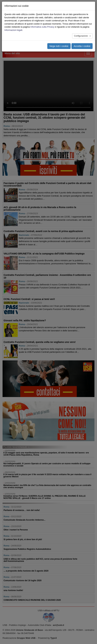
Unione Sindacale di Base (29, 630)
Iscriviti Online (81, 16)
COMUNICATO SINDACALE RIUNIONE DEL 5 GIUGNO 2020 (32, 600)
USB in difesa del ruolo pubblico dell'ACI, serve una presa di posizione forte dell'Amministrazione (40, 560)
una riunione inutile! (13, 590)
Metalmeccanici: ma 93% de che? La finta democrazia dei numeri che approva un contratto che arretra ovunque (47, 486)
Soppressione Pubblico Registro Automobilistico (27, 549)
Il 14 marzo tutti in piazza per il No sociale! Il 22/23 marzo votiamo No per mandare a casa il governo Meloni (47, 476)
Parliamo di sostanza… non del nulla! (22, 510)
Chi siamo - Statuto (83, 4)
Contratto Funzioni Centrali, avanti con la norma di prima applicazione (43, 231)
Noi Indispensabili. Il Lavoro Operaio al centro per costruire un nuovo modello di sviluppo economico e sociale (47, 465)
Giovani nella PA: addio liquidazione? (25, 320)
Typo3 (54, 638)
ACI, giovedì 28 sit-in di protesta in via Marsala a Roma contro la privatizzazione (40, 209)
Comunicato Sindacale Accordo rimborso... (25, 520)
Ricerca (78, 19)
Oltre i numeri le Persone (16, 530)
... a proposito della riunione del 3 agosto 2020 (26, 571)
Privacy (78, 27)
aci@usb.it (58, 625)
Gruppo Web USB (26, 638)
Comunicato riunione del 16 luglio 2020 (23, 581)
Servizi (77, 12)
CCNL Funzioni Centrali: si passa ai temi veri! (29, 299)
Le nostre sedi (81, 8)
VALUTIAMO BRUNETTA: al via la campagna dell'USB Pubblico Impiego (44, 254)
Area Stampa (80, 23)
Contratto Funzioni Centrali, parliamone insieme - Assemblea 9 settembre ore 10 (47, 276)
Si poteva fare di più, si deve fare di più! (23, 539)
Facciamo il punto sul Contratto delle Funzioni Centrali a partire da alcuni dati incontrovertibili (47, 184)
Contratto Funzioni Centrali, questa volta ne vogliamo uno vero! (40, 342)
